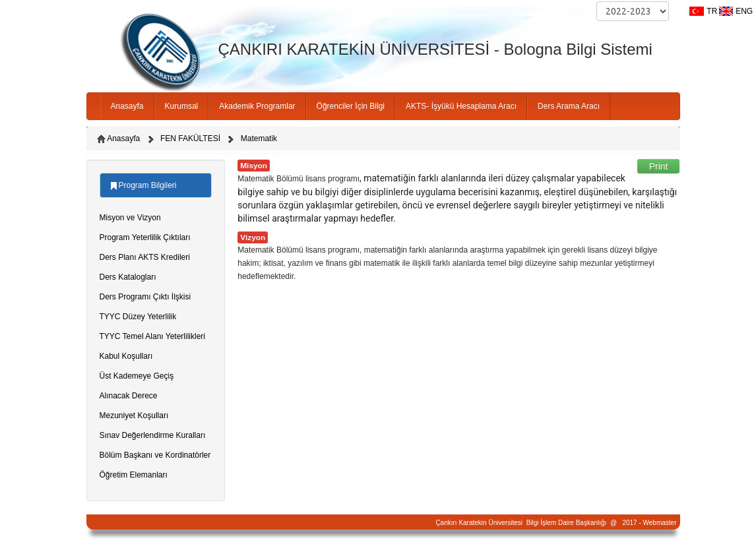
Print (659, 166)
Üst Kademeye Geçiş (137, 376)
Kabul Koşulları (126, 356)
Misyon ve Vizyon (130, 218)
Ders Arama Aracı (569, 106)
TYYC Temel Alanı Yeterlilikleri (153, 336)
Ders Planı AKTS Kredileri (145, 257)
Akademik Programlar (257, 106)
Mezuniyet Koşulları (134, 416)
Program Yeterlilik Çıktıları (145, 237)
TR (712, 11)
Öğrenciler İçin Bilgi (351, 106)
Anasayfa (127, 106)
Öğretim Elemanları (134, 475)
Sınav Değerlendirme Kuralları (153, 435)
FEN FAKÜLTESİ (190, 139)
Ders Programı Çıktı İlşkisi (145, 297)
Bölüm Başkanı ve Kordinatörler (155, 455)
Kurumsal (182, 106)
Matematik (259, 139)
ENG (744, 11)
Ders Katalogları (128, 277)
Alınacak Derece (129, 396)
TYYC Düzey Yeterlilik (138, 317)
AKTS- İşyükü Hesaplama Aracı (461, 106)
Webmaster (660, 523)
